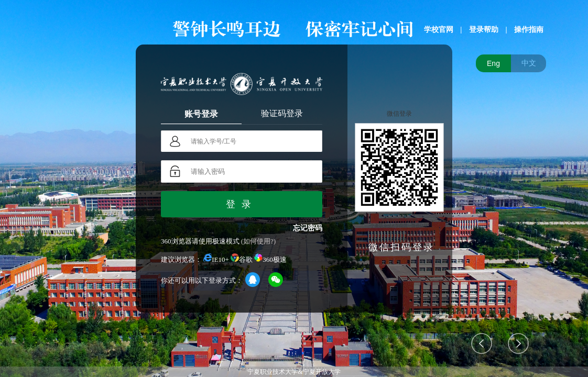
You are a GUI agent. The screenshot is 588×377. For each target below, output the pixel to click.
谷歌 (242, 259)
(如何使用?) (258, 241)
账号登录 (201, 114)
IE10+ (216, 259)
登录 (242, 204)
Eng (493, 63)
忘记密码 (308, 228)
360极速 (270, 259)
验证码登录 (282, 113)
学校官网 (439, 30)
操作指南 (529, 30)
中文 (529, 63)
